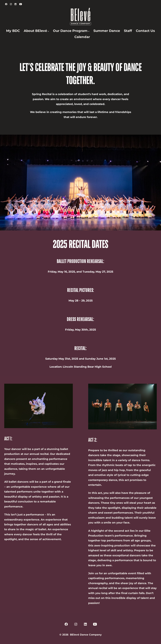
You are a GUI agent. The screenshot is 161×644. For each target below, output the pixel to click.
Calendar (82, 37)
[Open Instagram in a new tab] (11, 4)
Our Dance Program (71, 31)
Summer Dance (107, 31)
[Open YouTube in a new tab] (21, 4)
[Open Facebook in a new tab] (6, 4)
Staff (128, 31)
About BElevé (36, 31)
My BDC (13, 31)
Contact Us (145, 31)
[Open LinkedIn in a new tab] (15, 4)
